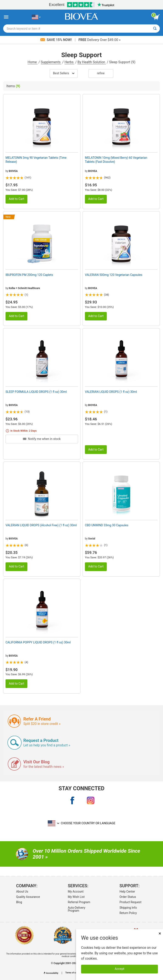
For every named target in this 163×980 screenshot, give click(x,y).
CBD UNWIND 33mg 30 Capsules (107, 525)
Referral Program (79, 902)
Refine (101, 73)
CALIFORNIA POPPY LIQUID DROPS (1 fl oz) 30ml (38, 642)
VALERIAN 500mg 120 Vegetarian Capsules (114, 275)
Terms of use (72, 973)
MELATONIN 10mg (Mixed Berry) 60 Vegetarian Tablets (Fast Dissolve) (116, 160)
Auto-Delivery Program (76, 909)
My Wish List (76, 897)
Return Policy (128, 913)
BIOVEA (13, 171)
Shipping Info (128, 908)
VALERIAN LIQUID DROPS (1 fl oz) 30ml (111, 392)
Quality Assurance (28, 897)
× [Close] (160, 933)
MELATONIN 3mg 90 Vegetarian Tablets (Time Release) (36, 160)
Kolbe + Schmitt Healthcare (24, 288)
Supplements (51, 62)
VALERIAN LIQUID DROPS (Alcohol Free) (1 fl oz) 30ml (41, 525)
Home (33, 62)
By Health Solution (92, 62)
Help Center (127, 892)
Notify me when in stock (42, 439)
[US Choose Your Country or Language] (36, 17)
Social (92, 539)
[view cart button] (157, 17)
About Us (22, 892)
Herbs (70, 62)
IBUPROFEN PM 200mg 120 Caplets (29, 275)
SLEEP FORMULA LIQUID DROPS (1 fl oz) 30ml (36, 392)
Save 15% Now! (56, 40)
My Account (76, 892)
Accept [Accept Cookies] (120, 969)
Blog (19, 902)
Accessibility (51, 973)
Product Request (130, 902)
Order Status (128, 897)
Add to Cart (16, 199)
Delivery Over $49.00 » (100, 40)
